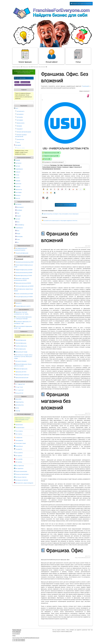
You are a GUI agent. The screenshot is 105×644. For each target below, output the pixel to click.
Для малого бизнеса (20, 361)
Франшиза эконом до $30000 (22, 283)
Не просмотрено (20, 428)
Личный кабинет (52, 56)
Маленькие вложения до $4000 (23, 273)
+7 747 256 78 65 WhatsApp (19, 641)
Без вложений (25, 82)
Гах (17, 242)
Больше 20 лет (19, 393)
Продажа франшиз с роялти (22, 306)
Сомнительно (19, 446)
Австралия (18, 163)
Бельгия (17, 198)
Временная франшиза (21, 369)
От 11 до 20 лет (19, 390)
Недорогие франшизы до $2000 (23, 270)
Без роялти (18, 303)
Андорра (17, 181)
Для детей (17, 145)
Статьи (78, 56)
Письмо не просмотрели (22, 474)
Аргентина (18, 184)
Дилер (16, 408)
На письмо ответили (21, 477)
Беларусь (17, 195)
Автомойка (19, 117)
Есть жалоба (19, 459)
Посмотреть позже (21, 443)
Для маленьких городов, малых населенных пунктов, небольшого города (23, 357)
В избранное (19, 438)
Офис (17, 82)
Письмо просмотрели (21, 471)
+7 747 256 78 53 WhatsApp (19, 639)
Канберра (19, 210)
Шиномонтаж (20, 139)
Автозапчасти (20, 111)
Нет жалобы (19, 462)
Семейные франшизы (21, 346)
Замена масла (20, 123)
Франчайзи (18, 399)
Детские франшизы (20, 349)
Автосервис (19, 120)
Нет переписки (19, 469)
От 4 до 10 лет (18, 387)
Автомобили (19, 114)
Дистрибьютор (19, 405)
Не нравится (19, 449)
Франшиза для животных (22, 375)
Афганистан (18, 190)
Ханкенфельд (20, 225)
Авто (16, 108)
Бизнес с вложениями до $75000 (23, 294)
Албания (17, 172)
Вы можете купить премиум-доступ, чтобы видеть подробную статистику (60, 221)
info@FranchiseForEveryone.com (31, 638)
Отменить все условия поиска (23, 85)
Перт (17, 213)
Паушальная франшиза (21, 253)
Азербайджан (18, 169)
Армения (17, 187)
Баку (17, 231)
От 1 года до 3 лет (19, 384)
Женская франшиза (20, 340)
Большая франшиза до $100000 (23, 297)
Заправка (19, 126)
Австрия (17, 166)
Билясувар (19, 237)
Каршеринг (19, 129)
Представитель (19, 402)
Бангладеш (18, 192)
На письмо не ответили (22, 480)
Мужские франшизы (20, 343)
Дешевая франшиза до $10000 (23, 276)
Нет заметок (19, 456)
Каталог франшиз (25, 56)
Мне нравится (19, 441)
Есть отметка (19, 431)
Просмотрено (19, 425)
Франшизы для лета (20, 372)
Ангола (17, 178)
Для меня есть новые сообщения (24, 483)
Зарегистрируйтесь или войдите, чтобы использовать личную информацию (23, 420)
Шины (18, 142)
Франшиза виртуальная (21, 378)
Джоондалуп (19, 207)
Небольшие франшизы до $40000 (24, 286)
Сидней (18, 216)
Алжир (17, 175)
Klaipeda (17, 160)
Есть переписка (20, 466)
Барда (18, 234)
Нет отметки (19, 434)
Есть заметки (19, 453)
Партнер (17, 411)
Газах (17, 239)
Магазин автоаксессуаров (23, 132)
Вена (17, 222)
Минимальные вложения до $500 (24, 262)
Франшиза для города (21, 352)
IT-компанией (85, 86)
